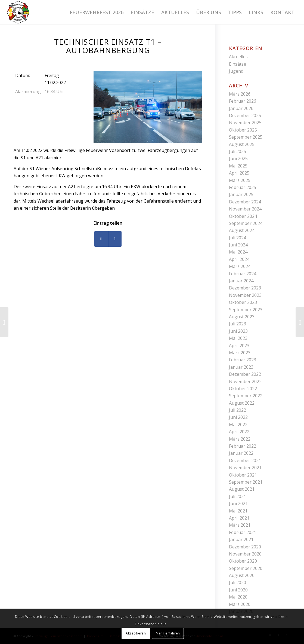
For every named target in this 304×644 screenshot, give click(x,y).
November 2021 (245, 468)
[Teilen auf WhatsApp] (115, 239)
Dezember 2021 (245, 460)
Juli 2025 (238, 151)
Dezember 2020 (245, 547)
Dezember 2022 (245, 374)
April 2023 (239, 346)
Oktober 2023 (243, 302)
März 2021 (240, 525)
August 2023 (242, 317)
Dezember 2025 (245, 115)
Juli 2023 (238, 324)
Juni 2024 (238, 245)
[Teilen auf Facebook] (101, 239)
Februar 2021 (243, 532)
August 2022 (242, 403)
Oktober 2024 (243, 216)
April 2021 (239, 518)
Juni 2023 (238, 331)
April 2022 (239, 432)
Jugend (236, 71)
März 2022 (240, 439)
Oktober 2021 (243, 475)
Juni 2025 (238, 158)
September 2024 (246, 223)
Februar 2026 (243, 101)
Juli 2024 (238, 238)
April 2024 (239, 259)
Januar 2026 (241, 108)
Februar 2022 (243, 446)
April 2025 (239, 173)
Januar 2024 (241, 281)
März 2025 (240, 180)
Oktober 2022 (243, 389)
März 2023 (240, 353)
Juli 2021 (238, 496)
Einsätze (238, 64)
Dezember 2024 (245, 202)
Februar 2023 (243, 360)
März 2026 (240, 94)
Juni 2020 (238, 590)
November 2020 (245, 554)
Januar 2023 (241, 367)
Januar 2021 (241, 539)
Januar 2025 (241, 194)
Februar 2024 (243, 274)
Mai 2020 (238, 597)
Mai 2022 (238, 425)
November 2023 (245, 295)
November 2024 (245, 209)
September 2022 (246, 396)
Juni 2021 (238, 503)
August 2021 (242, 489)
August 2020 (242, 575)
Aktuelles (238, 57)
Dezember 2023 (245, 288)
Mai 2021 (238, 511)
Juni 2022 (238, 417)
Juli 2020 (238, 582)
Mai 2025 (238, 166)
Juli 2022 (238, 410)
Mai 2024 (238, 252)
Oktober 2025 (243, 130)
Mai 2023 (238, 338)
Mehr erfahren (168, 633)
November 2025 (245, 123)
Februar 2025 (243, 187)
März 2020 (240, 604)
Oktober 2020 (243, 561)
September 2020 (246, 568)
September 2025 (246, 137)
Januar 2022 (241, 453)
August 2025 (242, 144)
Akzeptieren (136, 633)
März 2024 (240, 266)
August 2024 (242, 230)
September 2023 (246, 310)
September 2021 (246, 482)
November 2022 (245, 381)
